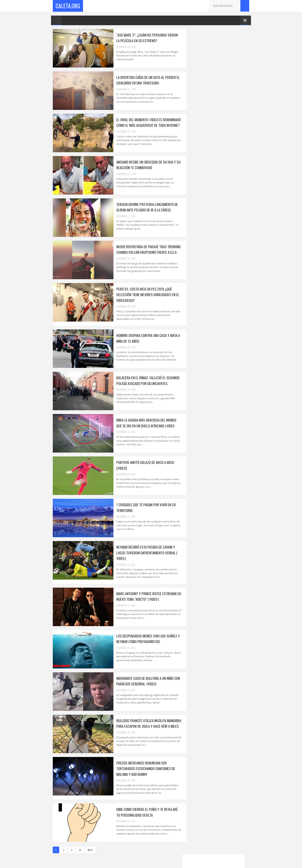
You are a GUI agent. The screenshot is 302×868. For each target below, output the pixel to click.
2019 (197, 417)
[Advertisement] (218, 89)
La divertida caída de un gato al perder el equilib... (221, 442)
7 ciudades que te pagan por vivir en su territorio (220, 527)
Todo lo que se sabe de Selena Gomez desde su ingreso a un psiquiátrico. (225, 244)
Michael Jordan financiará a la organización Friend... (214, 710)
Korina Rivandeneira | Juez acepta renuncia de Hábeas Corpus (217, 275)
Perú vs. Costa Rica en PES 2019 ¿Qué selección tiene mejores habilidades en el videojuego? (145, 294)
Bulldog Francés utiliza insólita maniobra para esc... (221, 569)
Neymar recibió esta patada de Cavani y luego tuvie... (220, 535)
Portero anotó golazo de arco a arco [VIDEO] (227, 303)
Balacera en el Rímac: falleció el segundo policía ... (221, 501)
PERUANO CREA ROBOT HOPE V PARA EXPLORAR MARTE (227, 259)
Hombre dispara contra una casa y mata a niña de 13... (221, 493)
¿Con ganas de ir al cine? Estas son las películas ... (220, 629)
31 (80, 850)
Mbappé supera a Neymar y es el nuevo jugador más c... (219, 668)
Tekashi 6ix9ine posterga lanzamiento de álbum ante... (221, 467)
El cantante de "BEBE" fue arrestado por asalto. (221, 727)
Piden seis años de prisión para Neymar (220, 661)
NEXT (90, 850)
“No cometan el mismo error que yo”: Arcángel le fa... (219, 719)
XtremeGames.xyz (199, 825)
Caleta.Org (68, 6)
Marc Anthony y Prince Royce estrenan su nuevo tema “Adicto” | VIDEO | (146, 596)
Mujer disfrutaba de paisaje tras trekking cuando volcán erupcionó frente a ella (146, 249)
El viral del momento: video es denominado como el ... (214, 450)
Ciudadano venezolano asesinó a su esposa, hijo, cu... (218, 646)
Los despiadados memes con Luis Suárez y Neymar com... (221, 552)
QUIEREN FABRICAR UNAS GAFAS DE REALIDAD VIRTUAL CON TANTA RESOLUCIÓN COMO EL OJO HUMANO (227, 322)
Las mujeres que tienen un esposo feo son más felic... (219, 603)
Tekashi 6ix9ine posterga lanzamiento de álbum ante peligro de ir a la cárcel (144, 207)
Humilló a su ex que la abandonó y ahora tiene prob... (221, 676)
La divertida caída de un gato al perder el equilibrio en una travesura (145, 80)
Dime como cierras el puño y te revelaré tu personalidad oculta (144, 812)
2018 (197, 422)
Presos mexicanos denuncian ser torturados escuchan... (216, 578)
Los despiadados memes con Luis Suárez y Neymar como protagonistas (145, 639)
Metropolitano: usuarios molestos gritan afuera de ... (221, 654)
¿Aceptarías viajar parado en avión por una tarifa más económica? (228, 353)
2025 (197, 411)
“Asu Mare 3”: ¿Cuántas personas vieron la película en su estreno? (146, 38)
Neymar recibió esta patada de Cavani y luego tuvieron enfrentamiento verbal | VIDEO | (144, 553)
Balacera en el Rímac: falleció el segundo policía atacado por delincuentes (145, 380)
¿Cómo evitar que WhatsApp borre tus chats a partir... (219, 612)
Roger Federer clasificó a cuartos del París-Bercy (219, 787)
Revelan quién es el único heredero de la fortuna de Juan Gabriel (228, 370)
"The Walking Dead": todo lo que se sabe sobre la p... (221, 620)
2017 (197, 802)
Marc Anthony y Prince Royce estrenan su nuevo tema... (221, 544)
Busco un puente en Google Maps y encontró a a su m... (217, 736)
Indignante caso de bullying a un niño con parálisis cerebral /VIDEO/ (145, 681)
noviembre (203, 427)
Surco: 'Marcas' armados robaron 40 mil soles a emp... (220, 637)
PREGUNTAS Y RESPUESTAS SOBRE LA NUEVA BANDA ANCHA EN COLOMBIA (228, 287)
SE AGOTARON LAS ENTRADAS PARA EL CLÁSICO (219, 778)
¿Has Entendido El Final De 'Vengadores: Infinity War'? (224, 337)
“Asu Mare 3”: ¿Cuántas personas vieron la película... (221, 433)
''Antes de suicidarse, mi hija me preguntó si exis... (221, 685)
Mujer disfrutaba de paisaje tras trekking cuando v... (221, 476)
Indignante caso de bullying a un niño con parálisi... (222, 561)
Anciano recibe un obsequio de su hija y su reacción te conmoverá (146, 165)
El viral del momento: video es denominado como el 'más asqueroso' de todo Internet (146, 122)
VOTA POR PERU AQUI (200, 162)
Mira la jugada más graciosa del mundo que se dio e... (220, 510)
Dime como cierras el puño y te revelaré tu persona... (220, 586)
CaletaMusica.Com (199, 820)
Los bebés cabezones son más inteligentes (214, 595)
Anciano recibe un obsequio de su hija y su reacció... (220, 459)
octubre (202, 795)
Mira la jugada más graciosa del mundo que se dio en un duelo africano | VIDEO (143, 423)
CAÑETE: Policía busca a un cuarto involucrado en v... (217, 769)
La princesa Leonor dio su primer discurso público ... (216, 753)
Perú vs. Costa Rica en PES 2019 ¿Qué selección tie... (219, 484)
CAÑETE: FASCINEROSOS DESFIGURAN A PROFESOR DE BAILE (219, 702)
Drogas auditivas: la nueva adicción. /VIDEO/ (218, 744)
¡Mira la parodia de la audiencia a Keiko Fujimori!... (220, 693)
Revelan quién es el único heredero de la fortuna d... (221, 761)
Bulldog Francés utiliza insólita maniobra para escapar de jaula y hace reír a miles (146, 723)
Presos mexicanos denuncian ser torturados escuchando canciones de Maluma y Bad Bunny (143, 768)
